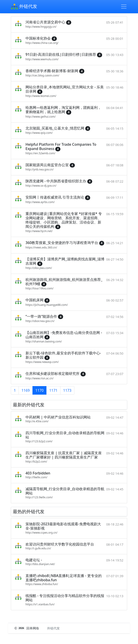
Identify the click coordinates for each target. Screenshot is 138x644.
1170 (40, 390)
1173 (67, 390)
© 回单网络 (27, 628)
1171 (53, 390)
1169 (26, 390)
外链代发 (24, 7)
